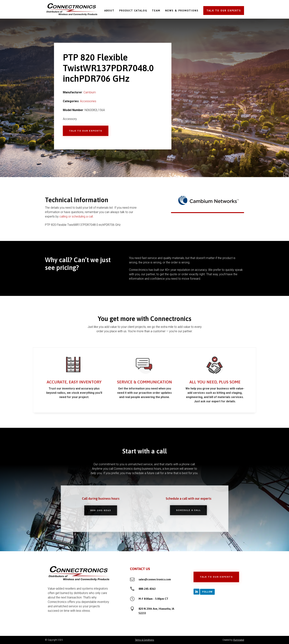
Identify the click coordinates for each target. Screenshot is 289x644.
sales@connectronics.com (155, 579)
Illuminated (239, 640)
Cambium (90, 92)
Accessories (88, 101)
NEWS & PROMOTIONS (182, 11)
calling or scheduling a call (76, 216)
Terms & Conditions (144, 640)
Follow (207, 592)
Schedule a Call (181, 510)
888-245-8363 (107, 510)
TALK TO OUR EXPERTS (224, 11)
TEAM (156, 11)
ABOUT (109, 11)
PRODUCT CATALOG (133, 11)
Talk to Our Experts (86, 131)
